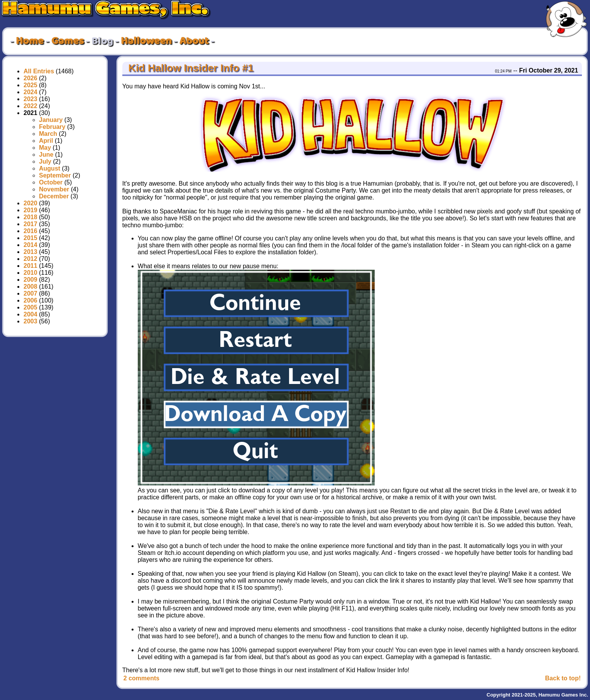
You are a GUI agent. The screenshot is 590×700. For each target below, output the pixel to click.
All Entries (39, 71)
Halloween (146, 41)
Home (30, 41)
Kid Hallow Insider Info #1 (189, 68)
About (194, 41)
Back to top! (563, 678)
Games (68, 41)
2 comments (141, 678)
